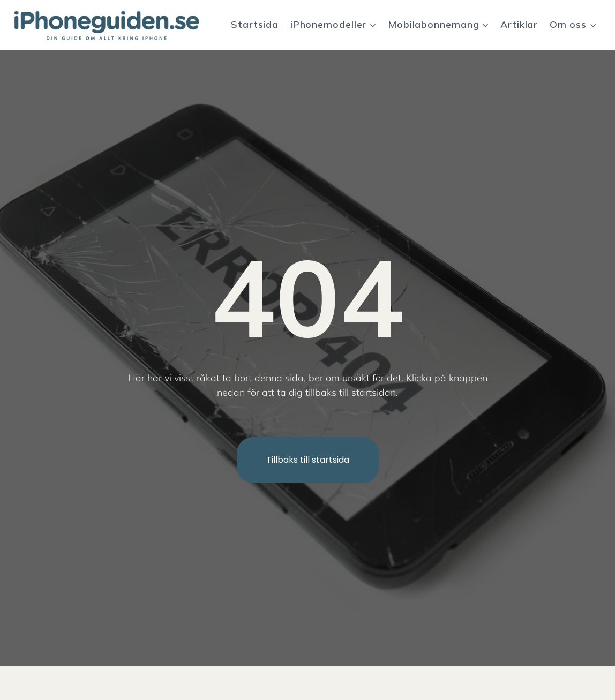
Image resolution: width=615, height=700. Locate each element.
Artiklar (519, 24)
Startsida (255, 24)
